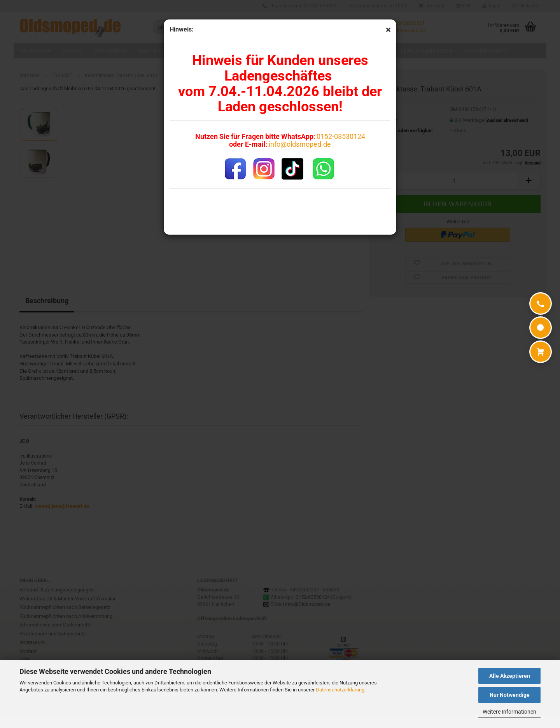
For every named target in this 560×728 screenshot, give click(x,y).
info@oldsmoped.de (300, 144)
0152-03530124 (341, 136)
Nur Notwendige (510, 695)
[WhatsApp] (541, 328)
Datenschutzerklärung (340, 690)
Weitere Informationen (509, 712)
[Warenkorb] (541, 352)
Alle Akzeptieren (510, 676)
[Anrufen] (541, 303)
